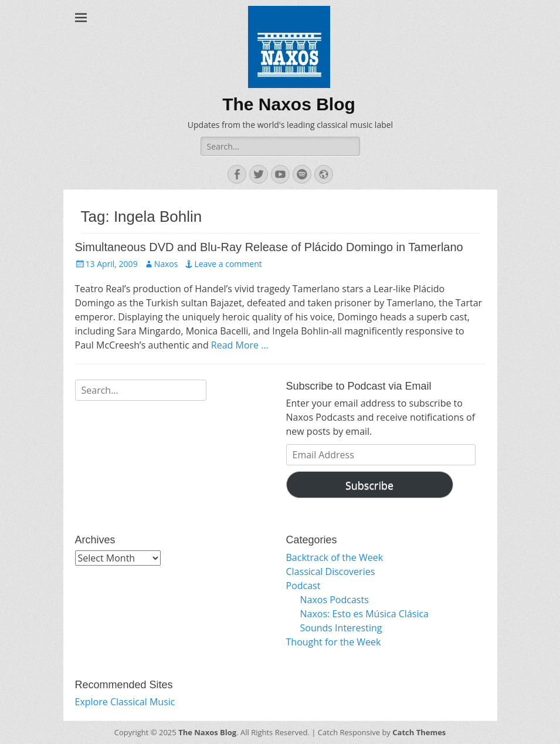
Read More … (240, 345)
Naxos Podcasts (335, 600)
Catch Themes (419, 732)
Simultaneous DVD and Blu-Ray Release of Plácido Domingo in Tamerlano (269, 247)
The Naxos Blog (289, 104)
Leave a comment (228, 264)
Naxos (166, 264)
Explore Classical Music (125, 702)
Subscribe (369, 485)
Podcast (303, 586)
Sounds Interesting (341, 628)
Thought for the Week (334, 642)
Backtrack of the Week (335, 557)
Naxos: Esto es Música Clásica (365, 614)
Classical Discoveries (331, 571)
